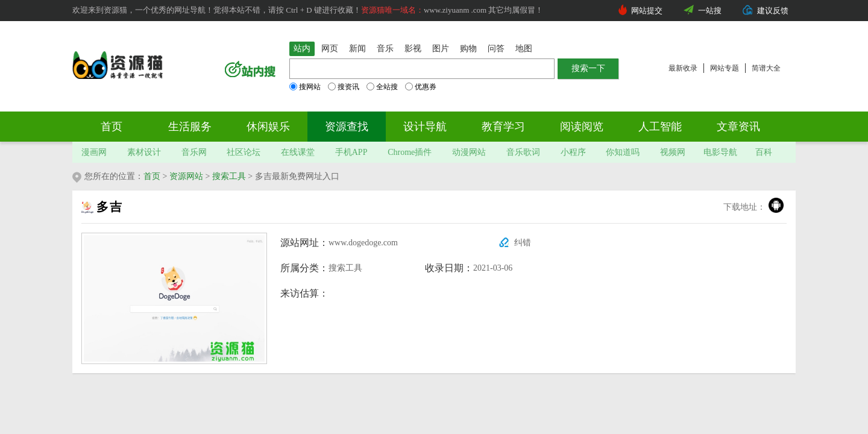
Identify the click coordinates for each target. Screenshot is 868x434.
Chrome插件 (410, 152)
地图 (524, 49)
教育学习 (503, 127)
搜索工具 (229, 176)
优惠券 (421, 87)
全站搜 (382, 87)
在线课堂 (298, 152)
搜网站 (305, 87)
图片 (441, 49)
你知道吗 (623, 152)
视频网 (673, 152)
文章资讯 (738, 127)
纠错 (523, 243)
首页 (112, 127)
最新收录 (683, 68)
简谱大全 (766, 68)
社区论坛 (244, 152)
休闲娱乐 (268, 127)
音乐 (385, 49)
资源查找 (347, 127)
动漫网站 (469, 152)
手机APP (351, 152)
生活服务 (190, 127)
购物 (468, 49)
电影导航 (720, 152)
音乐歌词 (523, 152)
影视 (413, 49)
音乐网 (194, 152)
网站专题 (725, 68)
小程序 (573, 152)
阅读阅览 (582, 127)
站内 (302, 49)
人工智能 (660, 127)
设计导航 (425, 127)
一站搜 (710, 11)
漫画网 (94, 152)
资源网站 (186, 176)
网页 (330, 49)
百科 (764, 152)
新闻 (357, 49)
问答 (496, 49)
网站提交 (647, 11)
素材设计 (144, 152)
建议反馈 (773, 11)
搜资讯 (344, 87)
